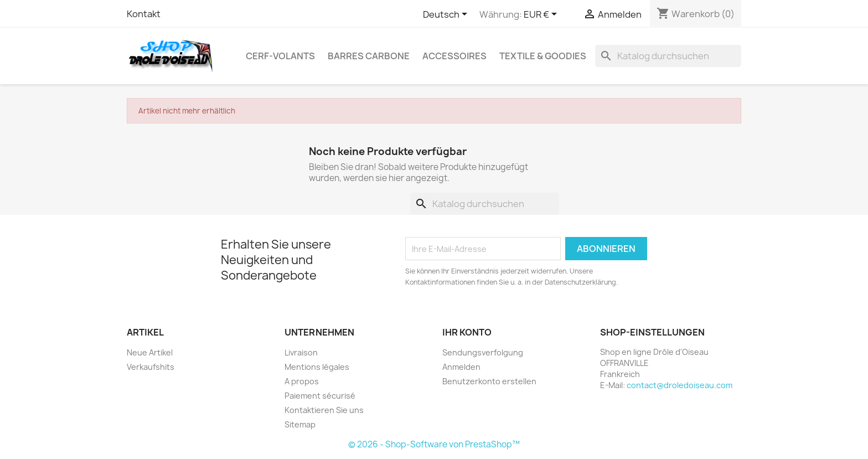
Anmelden (461, 367)
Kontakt (144, 14)
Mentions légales (317, 367)
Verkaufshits (151, 367)
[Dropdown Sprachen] (447, 15)
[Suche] (668, 56)
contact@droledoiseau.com (680, 385)
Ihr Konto (467, 332)
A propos (302, 381)
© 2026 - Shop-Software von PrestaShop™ (434, 444)
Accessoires (454, 56)
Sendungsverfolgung (483, 352)
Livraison (301, 352)
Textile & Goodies (543, 56)
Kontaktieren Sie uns (324, 410)
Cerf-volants (280, 56)
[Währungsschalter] (542, 15)
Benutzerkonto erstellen (489, 381)
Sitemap (300, 424)
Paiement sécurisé (320, 396)
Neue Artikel (150, 352)
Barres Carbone (369, 56)
